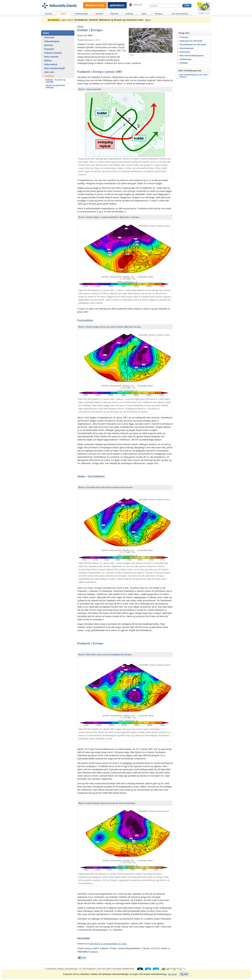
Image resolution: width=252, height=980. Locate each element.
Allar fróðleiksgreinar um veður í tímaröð (194, 76)
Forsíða (49, 14)
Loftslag (129, 14)
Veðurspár (49, 38)
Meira (148, 20)
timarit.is (94, 952)
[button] (80, 26)
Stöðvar (48, 61)
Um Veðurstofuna (180, 14)
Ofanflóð (114, 14)
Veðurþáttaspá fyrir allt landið (193, 45)
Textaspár (184, 37)
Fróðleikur (49, 76)
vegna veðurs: (96, 20)
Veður (63, 14)
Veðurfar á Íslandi (53, 53)
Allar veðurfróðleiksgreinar (192, 56)
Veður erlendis (51, 57)
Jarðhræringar (81, 14)
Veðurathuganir (52, 41)
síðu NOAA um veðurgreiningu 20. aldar (108, 944)
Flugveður (49, 49)
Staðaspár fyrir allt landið (191, 41)
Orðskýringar (185, 59)
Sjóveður (49, 45)
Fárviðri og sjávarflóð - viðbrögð (56, 86)
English (138, 5)
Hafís (144, 14)
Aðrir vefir (49, 72)
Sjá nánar (172, 974)
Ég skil (184, 974)
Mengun (159, 14)
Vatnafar (99, 14)
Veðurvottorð (51, 64)
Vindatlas (184, 63)
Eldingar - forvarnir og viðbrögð (55, 81)
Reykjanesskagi (95, 5)
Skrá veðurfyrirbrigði (55, 68)
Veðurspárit (185, 52)
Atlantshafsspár (187, 48)
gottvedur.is (117, 5)
